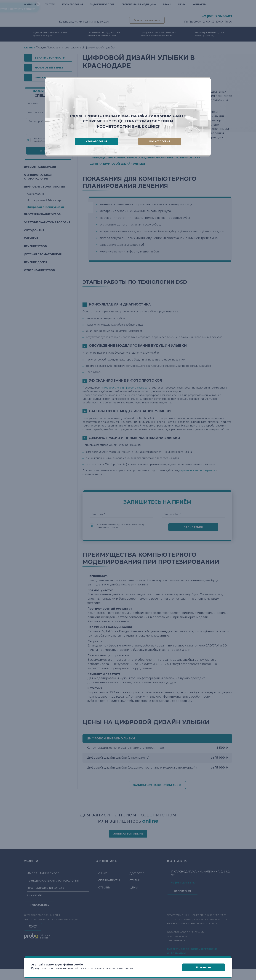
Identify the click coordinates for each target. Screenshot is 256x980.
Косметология (160, 141)
